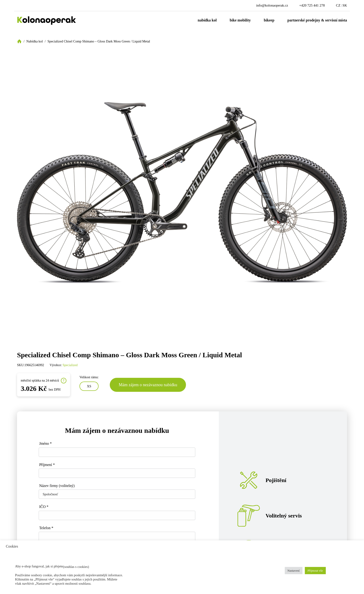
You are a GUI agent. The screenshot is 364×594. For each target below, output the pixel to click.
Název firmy (57, 486)
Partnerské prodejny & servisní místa (317, 20)
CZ (338, 5)
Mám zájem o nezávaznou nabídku (148, 385)
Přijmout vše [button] (315, 571)
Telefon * (46, 528)
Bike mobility (240, 20)
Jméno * (45, 443)
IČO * (44, 507)
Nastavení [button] (294, 571)
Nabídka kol (207, 20)
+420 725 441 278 (312, 5)
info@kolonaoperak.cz (272, 5)
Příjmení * (47, 465)
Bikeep (269, 20)
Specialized (70, 365)
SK (345, 5)
